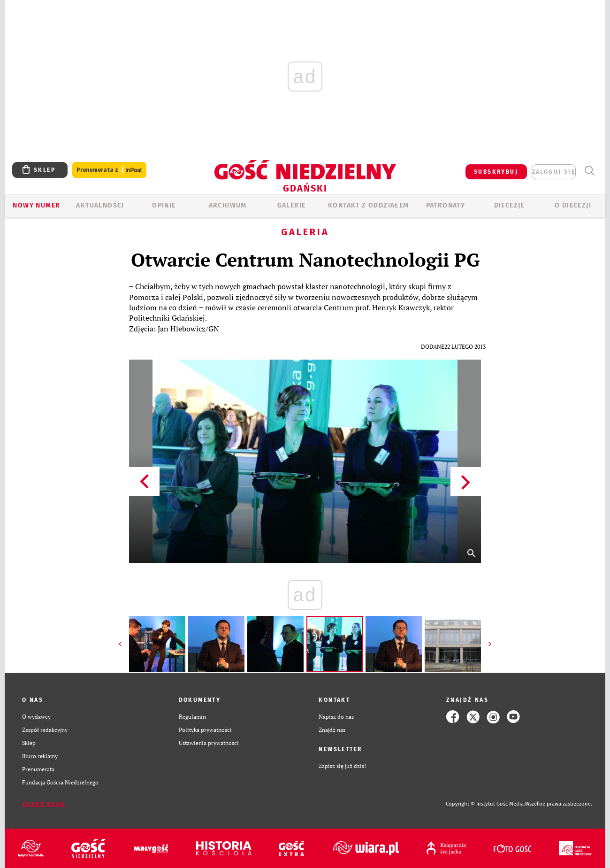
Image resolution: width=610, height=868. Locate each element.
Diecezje (509, 205)
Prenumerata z (109, 170)
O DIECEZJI (573, 205)
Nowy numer (36, 205)
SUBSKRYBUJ (496, 172)
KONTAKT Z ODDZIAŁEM (369, 205)
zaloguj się (554, 172)
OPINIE (164, 205)
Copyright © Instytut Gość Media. (485, 804)
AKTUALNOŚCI (100, 205)
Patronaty (446, 205)
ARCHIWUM (228, 205)
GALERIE (292, 205)
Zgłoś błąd (44, 804)
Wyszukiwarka (589, 171)
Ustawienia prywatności (209, 743)
